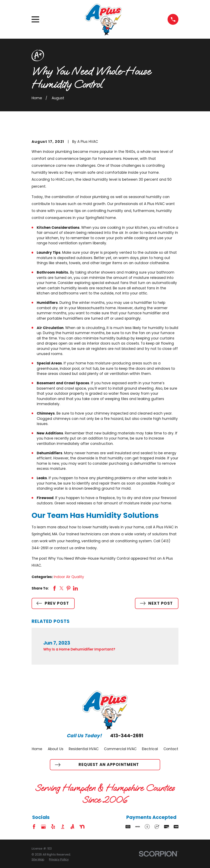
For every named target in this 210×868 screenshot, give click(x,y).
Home (37, 749)
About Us (56, 749)
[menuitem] (38, 860)
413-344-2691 (127, 736)
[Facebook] (34, 827)
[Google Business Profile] (43, 827)
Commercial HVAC (120, 749)
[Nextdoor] (82, 827)
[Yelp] (53, 827)
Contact (171, 749)
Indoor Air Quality (69, 577)
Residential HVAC (84, 749)
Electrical (150, 749)
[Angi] (72, 827)
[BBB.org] (63, 827)
